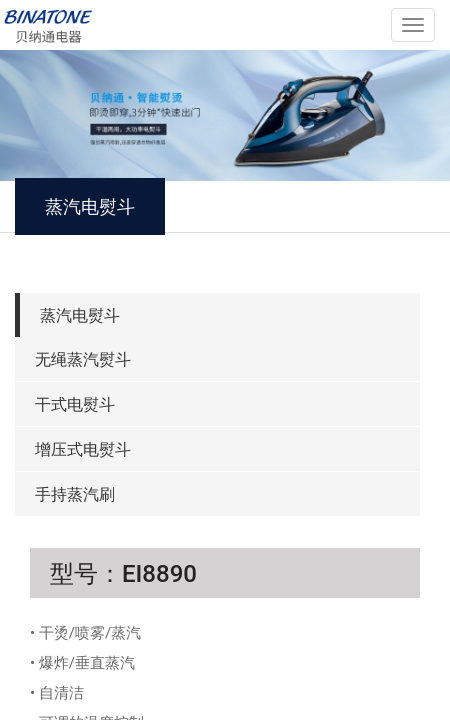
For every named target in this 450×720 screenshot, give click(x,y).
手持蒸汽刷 (75, 494)
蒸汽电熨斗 (80, 315)
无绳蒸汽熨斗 (83, 359)
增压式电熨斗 (83, 449)
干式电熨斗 (75, 404)
